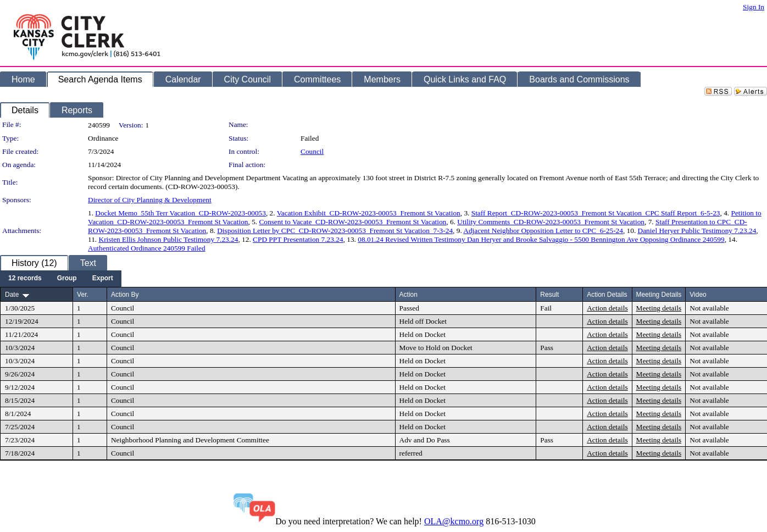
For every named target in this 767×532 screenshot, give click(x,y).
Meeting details (659, 308)
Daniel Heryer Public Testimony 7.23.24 (697, 231)
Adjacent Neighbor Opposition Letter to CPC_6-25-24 (543, 231)
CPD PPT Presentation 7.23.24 (298, 239)
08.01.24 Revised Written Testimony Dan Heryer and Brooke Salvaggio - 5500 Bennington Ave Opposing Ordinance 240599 (541, 239)
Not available (709, 308)
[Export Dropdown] (103, 279)
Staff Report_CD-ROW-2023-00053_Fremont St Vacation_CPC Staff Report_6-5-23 (596, 213)
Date (12, 295)
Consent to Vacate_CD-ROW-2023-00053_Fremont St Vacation (352, 222)
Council (312, 151)
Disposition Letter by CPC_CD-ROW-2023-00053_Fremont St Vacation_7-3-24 (335, 231)
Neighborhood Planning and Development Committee (190, 440)
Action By (125, 295)
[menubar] (61, 279)
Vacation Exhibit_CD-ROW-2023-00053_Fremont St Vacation (369, 213)
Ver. (83, 295)
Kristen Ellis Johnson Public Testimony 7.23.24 (169, 239)
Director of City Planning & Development (150, 200)
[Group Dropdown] (67, 279)
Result (549, 295)
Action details (607, 308)
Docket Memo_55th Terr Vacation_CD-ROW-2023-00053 (180, 213)
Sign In (754, 7)
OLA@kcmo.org (454, 521)
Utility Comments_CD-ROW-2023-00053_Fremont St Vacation (551, 222)
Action (408, 295)
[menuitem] (25, 279)
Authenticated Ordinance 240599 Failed (147, 248)
